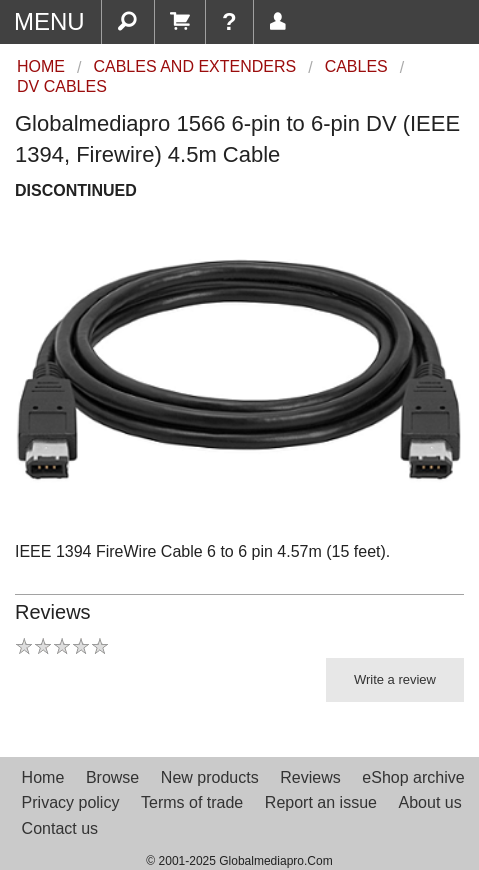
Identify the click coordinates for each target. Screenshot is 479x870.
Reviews (310, 777)
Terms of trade (192, 802)
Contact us (60, 828)
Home (43, 777)
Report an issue (321, 802)
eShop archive (413, 777)
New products (210, 777)
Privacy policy (71, 802)
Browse (112, 777)
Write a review (395, 679)
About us (430, 802)
